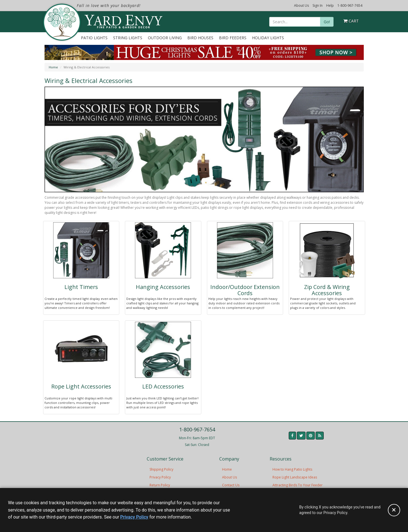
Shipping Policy (161, 469)
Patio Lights (94, 38)
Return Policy (160, 485)
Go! (327, 22)
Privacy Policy (160, 477)
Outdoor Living (165, 38)
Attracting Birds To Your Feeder (298, 485)
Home (53, 67)
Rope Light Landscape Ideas (295, 477)
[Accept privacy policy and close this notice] (394, 510)
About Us (301, 5)
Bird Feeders (233, 38)
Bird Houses (200, 38)
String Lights (128, 38)
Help (330, 5)
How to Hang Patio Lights (292, 469)
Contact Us (231, 485)
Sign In (318, 5)
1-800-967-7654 (350, 5)
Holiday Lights (268, 38)
